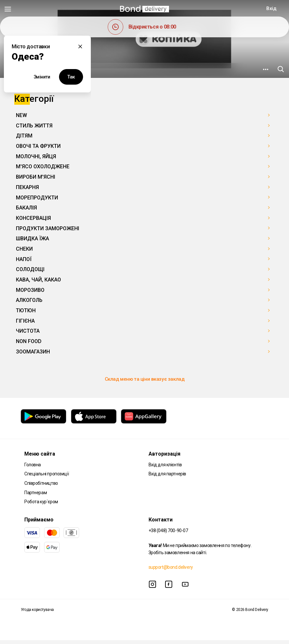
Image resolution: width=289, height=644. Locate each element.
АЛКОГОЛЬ (29, 300)
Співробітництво (41, 487)
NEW (21, 115)
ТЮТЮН (26, 310)
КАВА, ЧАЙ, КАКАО (38, 280)
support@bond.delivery (171, 571)
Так (71, 77)
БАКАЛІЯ (26, 208)
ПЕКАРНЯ (27, 187)
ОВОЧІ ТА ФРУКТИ (38, 146)
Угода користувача (37, 614)
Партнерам (36, 496)
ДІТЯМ (24, 136)
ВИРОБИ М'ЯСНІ (36, 177)
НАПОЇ (24, 259)
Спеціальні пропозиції (47, 478)
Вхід (271, 8)
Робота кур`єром (41, 506)
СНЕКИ (24, 249)
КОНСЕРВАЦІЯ (33, 218)
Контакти (161, 524)
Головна (33, 469)
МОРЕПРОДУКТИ (37, 198)
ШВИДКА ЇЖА (32, 239)
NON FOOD (29, 341)
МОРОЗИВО (30, 290)
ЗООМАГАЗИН (33, 352)
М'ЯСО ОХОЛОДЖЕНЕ (43, 167)
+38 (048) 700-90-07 (168, 534)
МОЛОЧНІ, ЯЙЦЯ (36, 156)
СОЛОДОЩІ (30, 269)
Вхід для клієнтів (165, 469)
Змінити (42, 77)
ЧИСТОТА (28, 331)
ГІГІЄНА (25, 321)
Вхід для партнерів (167, 478)
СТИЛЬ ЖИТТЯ (34, 126)
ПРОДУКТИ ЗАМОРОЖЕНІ (48, 228)
